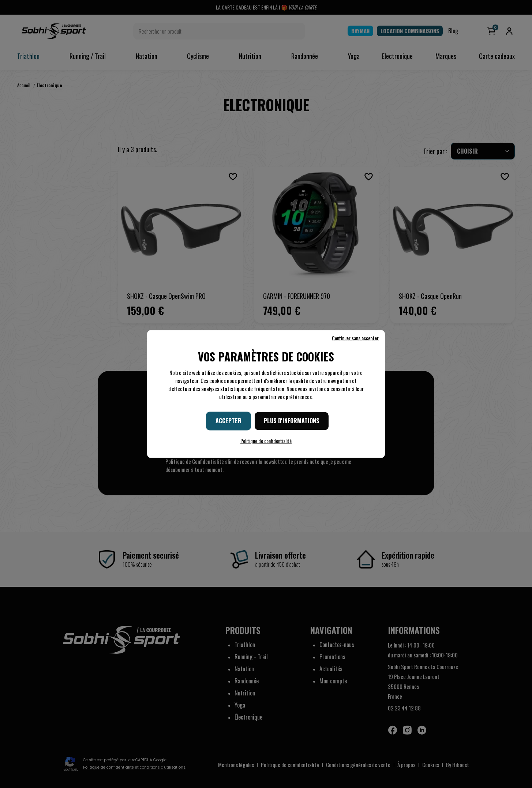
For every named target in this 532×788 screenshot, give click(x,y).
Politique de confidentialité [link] (266, 441)
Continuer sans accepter (355, 338)
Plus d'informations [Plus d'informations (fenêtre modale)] (292, 421)
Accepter (228, 421)
